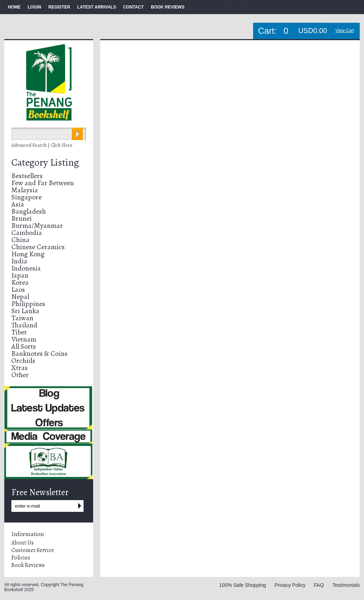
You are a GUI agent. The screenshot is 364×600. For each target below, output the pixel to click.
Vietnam (24, 339)
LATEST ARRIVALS (97, 7)
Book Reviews (28, 565)
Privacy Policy (290, 585)
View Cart (345, 31)
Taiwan (22, 318)
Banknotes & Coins (39, 353)
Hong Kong (28, 254)
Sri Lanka (25, 311)
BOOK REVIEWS (168, 7)
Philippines (28, 304)
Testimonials (346, 585)
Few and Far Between (43, 183)
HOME (14, 7)
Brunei (22, 218)
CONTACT (133, 7)
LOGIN (34, 7)
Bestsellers (27, 176)
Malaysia (25, 190)
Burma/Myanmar (37, 226)
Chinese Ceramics (38, 247)
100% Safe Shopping (243, 585)
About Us (23, 543)
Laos (18, 290)
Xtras (20, 368)
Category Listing (45, 162)
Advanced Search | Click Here (42, 145)
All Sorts (24, 346)
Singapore (26, 197)
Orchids (23, 361)
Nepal (20, 297)
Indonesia (26, 268)
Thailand (24, 325)
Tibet (19, 332)
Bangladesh (29, 211)
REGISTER (59, 7)
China (20, 240)
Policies (21, 558)
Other (20, 375)
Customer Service (33, 550)
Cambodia (27, 233)
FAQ (319, 585)
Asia (18, 204)
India (19, 261)
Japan (20, 275)
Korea (20, 282)
